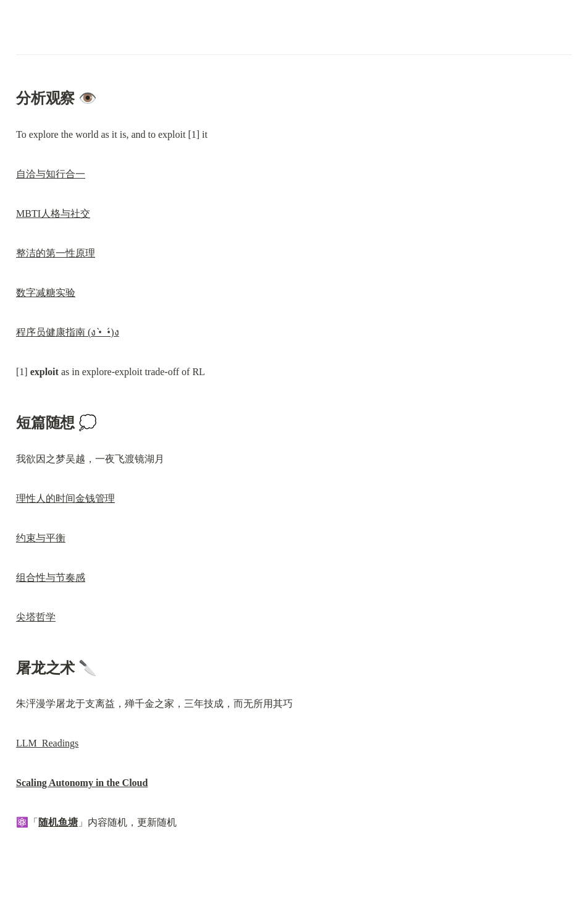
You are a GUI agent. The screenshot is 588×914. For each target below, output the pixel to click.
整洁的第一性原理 (56, 253)
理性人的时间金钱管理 (65, 498)
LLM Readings (47, 743)
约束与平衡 (41, 538)
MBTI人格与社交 (53, 214)
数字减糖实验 (46, 293)
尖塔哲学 (36, 617)
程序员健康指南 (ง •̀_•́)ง (68, 332)
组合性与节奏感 (51, 578)
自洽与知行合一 (51, 174)
